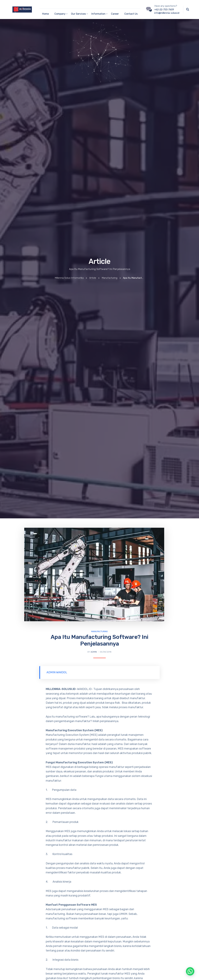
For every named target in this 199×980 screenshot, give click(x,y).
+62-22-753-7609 (164, 10)
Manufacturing (99, 631)
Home (45, 14)
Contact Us (131, 14)
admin (94, 652)
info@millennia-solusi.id (167, 13)
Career (115, 14)
